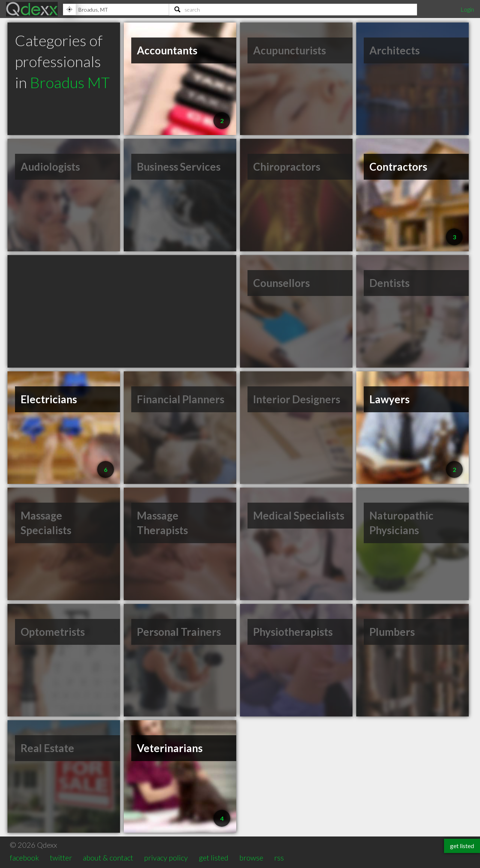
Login (467, 9)
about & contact (108, 857)
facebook (24, 857)
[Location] (116, 9)
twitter (61, 857)
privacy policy (166, 857)
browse (251, 857)
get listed (214, 857)
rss (279, 857)
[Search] (293, 9)
